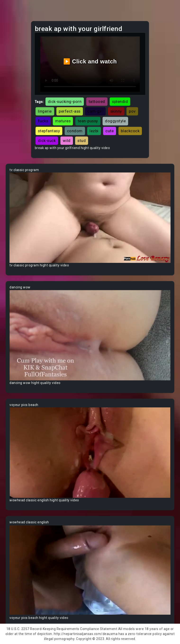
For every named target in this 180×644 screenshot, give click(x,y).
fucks (43, 121)
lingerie (45, 111)
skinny (116, 111)
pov (132, 111)
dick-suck (47, 141)
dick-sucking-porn (65, 101)
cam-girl (95, 111)
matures (63, 121)
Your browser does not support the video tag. (90, 218)
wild (67, 141)
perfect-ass (70, 111)
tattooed (97, 101)
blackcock (130, 131)
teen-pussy (88, 121)
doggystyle (115, 121)
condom (75, 131)
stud (82, 141)
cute (110, 131)
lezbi (94, 131)
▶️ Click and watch (90, 61)
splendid (120, 101)
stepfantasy (49, 131)
